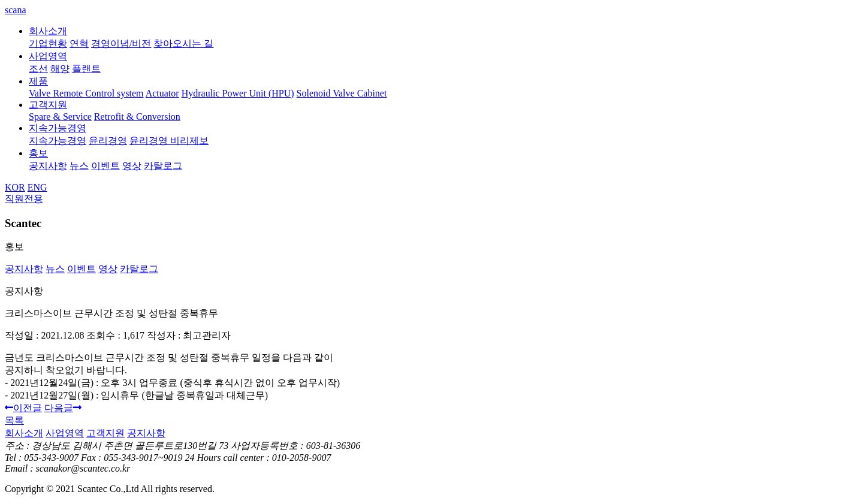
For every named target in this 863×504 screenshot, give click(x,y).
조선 (38, 69)
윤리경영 (108, 141)
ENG (37, 187)
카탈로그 (163, 166)
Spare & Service (60, 117)
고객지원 (48, 105)
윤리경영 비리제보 (169, 141)
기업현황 (48, 43)
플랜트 (86, 69)
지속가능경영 (58, 128)
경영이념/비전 (121, 43)
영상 (132, 166)
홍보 (38, 153)
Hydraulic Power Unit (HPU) (238, 93)
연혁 (79, 43)
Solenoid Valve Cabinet (342, 93)
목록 (14, 420)
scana (16, 10)
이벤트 (105, 166)
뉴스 (79, 166)
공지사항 (48, 166)
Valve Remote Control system (86, 93)
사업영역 (48, 56)
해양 (60, 69)
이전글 (23, 408)
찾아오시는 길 (183, 43)
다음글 (63, 408)
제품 (38, 81)
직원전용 (24, 199)
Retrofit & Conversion (137, 117)
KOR (15, 187)
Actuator (162, 93)
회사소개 (48, 31)
